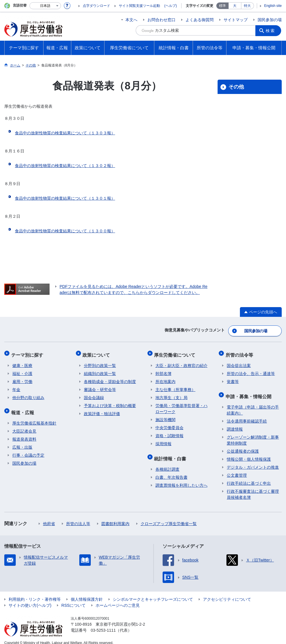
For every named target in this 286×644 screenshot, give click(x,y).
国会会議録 (94, 394)
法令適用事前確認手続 (247, 415)
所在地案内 (165, 378)
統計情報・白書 (171, 453)
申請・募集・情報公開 (250, 391)
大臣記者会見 (24, 425)
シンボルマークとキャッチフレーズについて (153, 593)
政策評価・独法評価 (102, 410)
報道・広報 (24, 407)
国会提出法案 (239, 362)
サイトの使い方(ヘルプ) (30, 599)
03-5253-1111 (103, 624)
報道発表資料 (24, 433)
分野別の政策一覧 (100, 362)
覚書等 (233, 378)
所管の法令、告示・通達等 (251, 370)
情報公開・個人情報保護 (249, 453)
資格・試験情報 (169, 432)
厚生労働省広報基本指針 (34, 417)
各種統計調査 (167, 463)
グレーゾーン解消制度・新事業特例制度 (253, 434)
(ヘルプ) (171, 6)
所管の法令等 (240, 352)
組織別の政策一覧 (100, 370)
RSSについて (73, 599)
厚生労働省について (176, 352)
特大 (247, 6)
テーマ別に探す (28, 352)
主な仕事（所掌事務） (175, 386)
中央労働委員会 (169, 424)
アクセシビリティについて (227, 593)
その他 (236, 87)
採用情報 (163, 440)
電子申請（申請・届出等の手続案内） (253, 404)
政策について (98, 352)
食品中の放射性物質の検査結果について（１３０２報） (65, 166)
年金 (16, 386)
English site (273, 6)
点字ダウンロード (96, 6)
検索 (271, 30)
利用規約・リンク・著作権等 (35, 593)
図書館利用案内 (115, 517)
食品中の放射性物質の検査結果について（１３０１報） (65, 198)
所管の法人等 (78, 517)
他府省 (49, 517)
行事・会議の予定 (28, 449)
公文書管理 (237, 469)
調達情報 (235, 423)
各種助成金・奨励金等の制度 (110, 378)
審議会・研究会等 (100, 386)
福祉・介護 (22, 370)
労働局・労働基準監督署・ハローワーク (182, 405)
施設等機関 (165, 416)
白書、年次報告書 (171, 471)
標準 (222, 6)
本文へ (131, 20)
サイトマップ (236, 20)
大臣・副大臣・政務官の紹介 (182, 362)
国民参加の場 (270, 20)
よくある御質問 (200, 20)
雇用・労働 (22, 378)
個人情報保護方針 (87, 593)
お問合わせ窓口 (161, 20)
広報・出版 (22, 441)
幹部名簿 (163, 370)
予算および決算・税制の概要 (110, 402)
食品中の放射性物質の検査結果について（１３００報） (65, 231)
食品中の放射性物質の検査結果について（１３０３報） (65, 133)
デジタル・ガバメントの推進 (253, 461)
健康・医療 (22, 362)
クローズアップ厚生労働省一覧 (169, 517)
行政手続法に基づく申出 (249, 477)
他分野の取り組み (28, 394)
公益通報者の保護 (243, 445)
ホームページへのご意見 (118, 599)
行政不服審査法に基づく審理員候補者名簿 (253, 488)
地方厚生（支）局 (171, 394)
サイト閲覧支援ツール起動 (139, 6)
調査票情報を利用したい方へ (182, 479)
